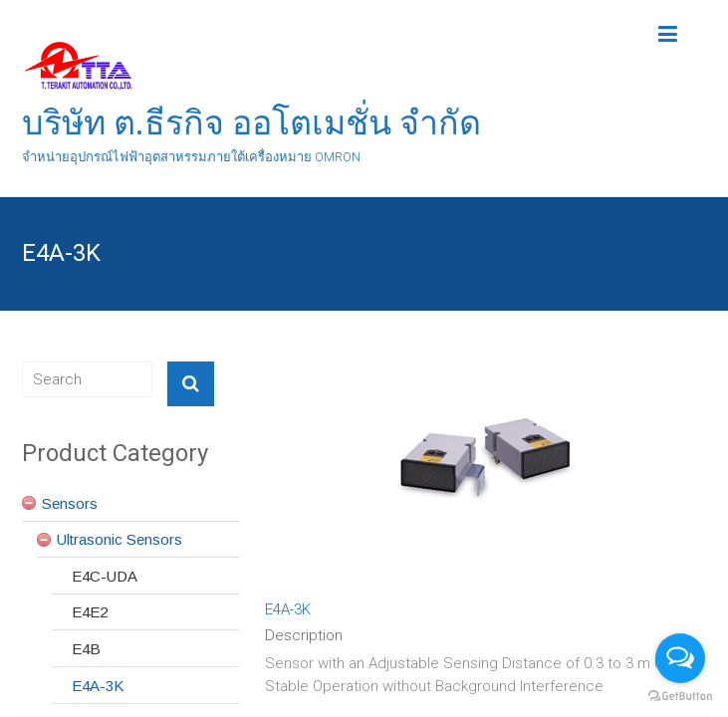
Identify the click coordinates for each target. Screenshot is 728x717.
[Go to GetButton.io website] (680, 697)
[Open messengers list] (680, 658)
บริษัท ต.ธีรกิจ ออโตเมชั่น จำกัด (251, 122)
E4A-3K (288, 609)
